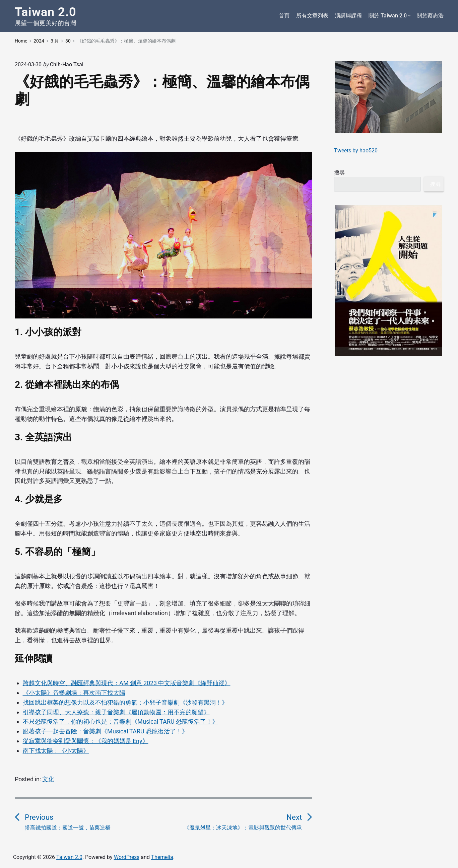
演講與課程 (348, 16)
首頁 (284, 16)
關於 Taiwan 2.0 (389, 16)
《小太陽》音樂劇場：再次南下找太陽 (74, 693)
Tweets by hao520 (356, 151)
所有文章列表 (312, 16)
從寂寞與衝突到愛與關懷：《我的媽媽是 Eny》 (86, 741)
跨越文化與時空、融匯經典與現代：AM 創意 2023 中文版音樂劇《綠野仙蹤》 (127, 683)
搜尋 (339, 173)
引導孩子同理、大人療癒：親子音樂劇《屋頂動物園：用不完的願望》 (116, 712)
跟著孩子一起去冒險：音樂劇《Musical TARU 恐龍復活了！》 (105, 731)
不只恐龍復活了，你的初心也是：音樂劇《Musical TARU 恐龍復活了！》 (120, 721)
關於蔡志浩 (430, 16)
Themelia (162, 857)
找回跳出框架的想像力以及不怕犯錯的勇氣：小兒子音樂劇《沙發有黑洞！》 (125, 702)
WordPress (127, 857)
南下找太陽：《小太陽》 (56, 751)
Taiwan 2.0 (69, 857)
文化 (48, 779)
